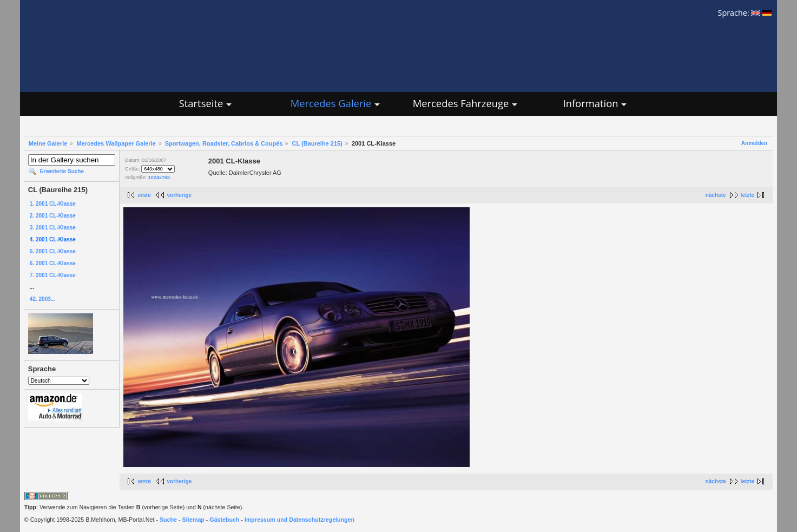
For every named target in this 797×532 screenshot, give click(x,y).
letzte (748, 195)
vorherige (180, 195)
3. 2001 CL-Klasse (53, 228)
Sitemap (193, 520)
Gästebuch (224, 520)
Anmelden (754, 143)
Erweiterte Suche (62, 171)
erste (144, 195)
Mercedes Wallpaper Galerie (116, 143)
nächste (716, 195)
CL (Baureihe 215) (317, 143)
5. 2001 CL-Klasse (53, 251)
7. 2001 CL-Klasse (53, 275)
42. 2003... (42, 299)
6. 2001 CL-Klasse (53, 263)
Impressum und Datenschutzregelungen (299, 520)
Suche (168, 520)
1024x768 (159, 178)
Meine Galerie (48, 143)
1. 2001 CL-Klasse (53, 204)
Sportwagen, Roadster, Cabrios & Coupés (224, 143)
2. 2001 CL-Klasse (53, 216)
